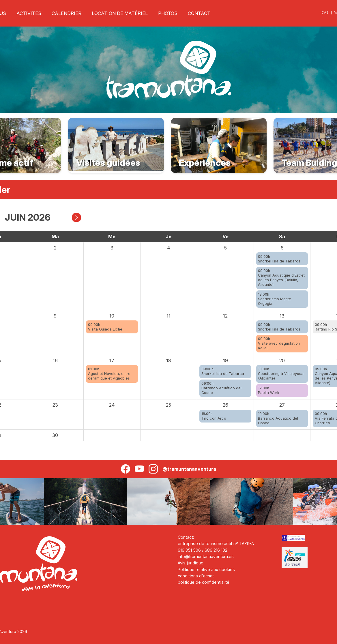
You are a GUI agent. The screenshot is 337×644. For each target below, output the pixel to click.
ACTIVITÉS (29, 13)
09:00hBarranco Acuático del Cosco (221, 388)
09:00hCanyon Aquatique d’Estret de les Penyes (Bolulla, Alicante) (281, 278)
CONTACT (199, 13)
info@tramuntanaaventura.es (206, 556)
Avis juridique (191, 563)
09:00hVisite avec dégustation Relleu (279, 343)
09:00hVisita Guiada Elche (105, 327)
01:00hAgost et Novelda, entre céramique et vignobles (109, 374)
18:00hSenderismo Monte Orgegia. (275, 299)
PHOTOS (168, 13)
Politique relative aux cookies (206, 569)
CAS (325, 12)
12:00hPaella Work (269, 390)
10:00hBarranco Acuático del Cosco (278, 418)
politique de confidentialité (204, 582)
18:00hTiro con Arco (214, 416)
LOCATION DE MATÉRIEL (120, 13)
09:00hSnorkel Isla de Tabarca (279, 259)
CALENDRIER (67, 13)
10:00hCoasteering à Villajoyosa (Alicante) (281, 374)
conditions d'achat (196, 576)
